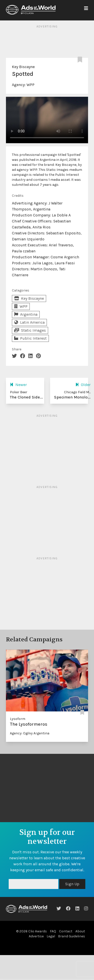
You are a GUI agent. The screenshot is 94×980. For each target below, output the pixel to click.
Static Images (30, 330)
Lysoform (18, 719)
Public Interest (30, 338)
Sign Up (72, 884)
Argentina (26, 314)
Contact (66, 931)
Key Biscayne (23, 67)
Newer (18, 385)
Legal (51, 936)
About (80, 931)
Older (83, 385)
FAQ (53, 931)
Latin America (29, 322)
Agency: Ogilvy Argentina (30, 733)
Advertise (36, 936)
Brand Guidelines (72, 936)
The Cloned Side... (26, 397)
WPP (31, 85)
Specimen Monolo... (72, 397)
